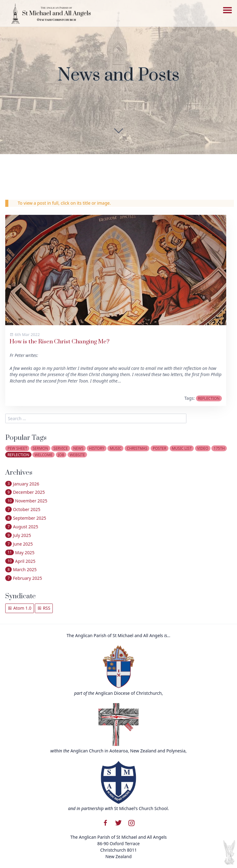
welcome (44, 455)
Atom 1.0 (19, 608)
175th (219, 448)
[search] (96, 418)
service (60, 448)
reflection (209, 398)
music (115, 448)
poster (160, 448)
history (97, 448)
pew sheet (17, 448)
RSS (44, 608)
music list (182, 448)
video (203, 448)
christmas (137, 448)
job (61, 455)
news (78, 448)
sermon (40, 448)
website (77, 455)
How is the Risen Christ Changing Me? (60, 342)
